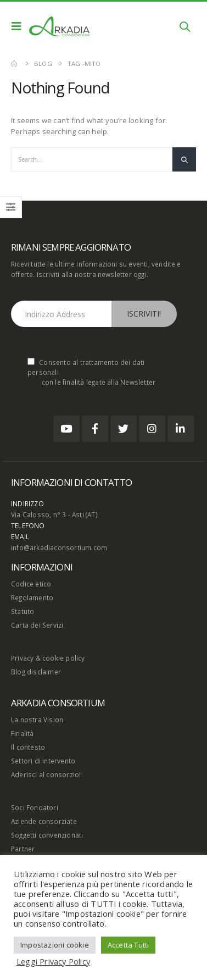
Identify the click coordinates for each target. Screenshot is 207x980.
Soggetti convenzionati (47, 835)
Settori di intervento (43, 761)
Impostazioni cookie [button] (55, 945)
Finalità (23, 733)
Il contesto (28, 747)
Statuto (23, 611)
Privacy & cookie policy (48, 658)
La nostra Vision (37, 719)
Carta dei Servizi (37, 625)
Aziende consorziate (44, 821)
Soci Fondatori (35, 807)
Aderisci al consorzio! (46, 774)
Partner (23, 849)
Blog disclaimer (36, 672)
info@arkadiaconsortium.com (59, 547)
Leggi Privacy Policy (53, 961)
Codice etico (31, 584)
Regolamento (32, 597)
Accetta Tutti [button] (128, 945)
